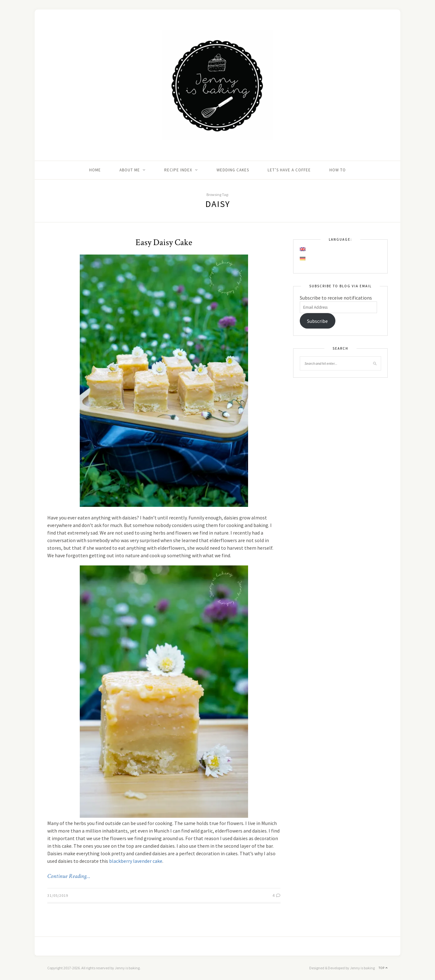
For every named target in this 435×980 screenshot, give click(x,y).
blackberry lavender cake (136, 861)
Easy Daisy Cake (164, 242)
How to (338, 170)
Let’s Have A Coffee (289, 170)
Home (95, 170)
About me (130, 170)
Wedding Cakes (233, 170)
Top (383, 968)
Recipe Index (178, 170)
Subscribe (317, 321)
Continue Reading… (69, 876)
